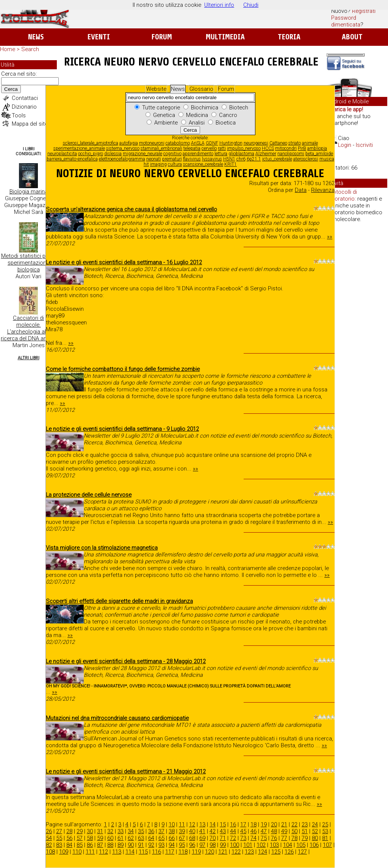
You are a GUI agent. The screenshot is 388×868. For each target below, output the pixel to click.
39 (182, 831)
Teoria (289, 37)
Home (8, 49)
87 (100, 845)
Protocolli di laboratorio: (342, 195)
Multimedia (225, 37)
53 (325, 831)
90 (131, 845)
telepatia (192, 148)
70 (213, 838)
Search (30, 49)
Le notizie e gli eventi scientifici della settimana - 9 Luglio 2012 (122, 429)
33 (120, 831)
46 (253, 831)
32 (110, 831)
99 (223, 845)
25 (325, 824)
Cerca (11, 89)
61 (120, 838)
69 (202, 838)
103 (274, 845)
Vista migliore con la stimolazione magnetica (102, 548)
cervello (209, 148)
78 (294, 838)
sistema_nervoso (123, 148)
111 (90, 852)
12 (192, 824)
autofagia (129, 143)
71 (223, 838)
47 (264, 831)
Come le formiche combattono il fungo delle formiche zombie (123, 369)
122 (236, 852)
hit (146, 164)
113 (117, 852)
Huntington (231, 143)
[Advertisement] (357, 344)
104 (288, 845)
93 (161, 845)
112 (103, 852)
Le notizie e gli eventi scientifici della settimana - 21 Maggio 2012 (126, 771)
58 (90, 838)
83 (59, 845)
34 (131, 831)
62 (131, 838)
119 (196, 852)
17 (243, 824)
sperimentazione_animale (79, 148)
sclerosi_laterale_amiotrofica (91, 143)
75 (264, 838)
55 (59, 838)
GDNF (212, 143)
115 (143, 852)
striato (295, 143)
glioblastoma (241, 154)
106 (314, 845)
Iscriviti (364, 145)
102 (261, 845)
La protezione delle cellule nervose (89, 495)
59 (100, 838)
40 (192, 831)
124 (263, 852)
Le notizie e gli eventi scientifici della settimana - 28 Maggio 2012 (126, 661)
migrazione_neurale (142, 154)
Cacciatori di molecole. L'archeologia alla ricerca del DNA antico (28, 328)
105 (301, 845)
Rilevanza (323, 190)
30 (90, 831)
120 (210, 852)
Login (345, 145)
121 (223, 852)
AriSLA (198, 143)
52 (315, 831)
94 (172, 845)
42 (213, 831)
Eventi (99, 37)
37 (161, 831)
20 (274, 824)
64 (151, 838)
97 (202, 845)
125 (276, 852)
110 (77, 852)
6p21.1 (254, 159)
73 (243, 838)
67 (182, 838)
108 (50, 852)
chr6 (241, 159)
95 (182, 845)
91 (141, 845)
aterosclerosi (306, 159)
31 (100, 831)
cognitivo (172, 154)
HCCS (268, 148)
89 (120, 845)
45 (243, 831)
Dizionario (24, 107)
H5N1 (229, 159)
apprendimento (198, 154)
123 (249, 852)
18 (253, 824)
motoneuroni (152, 143)
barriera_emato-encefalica (72, 159)
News (36, 37)
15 (223, 824)
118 (183, 852)
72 (233, 838)
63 (141, 838)
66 (172, 838)
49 (284, 831)
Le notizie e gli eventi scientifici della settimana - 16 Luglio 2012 (124, 262)
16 (233, 824)
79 (305, 838)
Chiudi (251, 5)
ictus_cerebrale (277, 159)
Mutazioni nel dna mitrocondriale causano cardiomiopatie (117, 718)
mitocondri (286, 148)
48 (274, 831)
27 (59, 831)
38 (172, 831)
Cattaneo (278, 143)
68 (192, 838)
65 (161, 838)
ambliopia (317, 148)
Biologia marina (29, 192)
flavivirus (192, 159)
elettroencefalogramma (122, 159)
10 (172, 824)
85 (80, 845)
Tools (19, 115)
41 (202, 831)
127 (302, 852)
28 (69, 831)
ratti (222, 148)
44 (233, 831)
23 (305, 824)
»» (330, 237)
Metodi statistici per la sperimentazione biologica (29, 263)
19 (264, 824)
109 (64, 852)
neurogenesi (256, 143)
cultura (175, 164)
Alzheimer (266, 154)
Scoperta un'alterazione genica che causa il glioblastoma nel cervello (131, 209)
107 (327, 845)
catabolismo (178, 143)
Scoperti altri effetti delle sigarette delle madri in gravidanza (119, 601)
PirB (302, 148)
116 (156, 852)
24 (315, 824)
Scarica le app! (345, 109)
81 (325, 838)
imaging (158, 164)
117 (170, 852)
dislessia (113, 154)
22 (294, 824)
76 (274, 838)
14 (213, 824)
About (352, 37)
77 (284, 838)
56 (69, 838)
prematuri (172, 159)
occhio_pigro (91, 154)
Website (156, 89)
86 (90, 845)
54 (49, 838)
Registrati (364, 11)
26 (49, 831)
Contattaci (25, 98)
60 (110, 838)
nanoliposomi (291, 154)
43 (223, 831)
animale (310, 143)
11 (182, 824)
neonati (154, 159)
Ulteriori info (219, 5)
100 (235, 845)
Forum (162, 37)
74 (253, 838)
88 (110, 845)
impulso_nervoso (244, 148)
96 (192, 845)
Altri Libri (29, 358)
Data (301, 190)
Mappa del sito (30, 124)
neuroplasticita (62, 154)
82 (49, 845)
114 (130, 852)
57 (80, 838)
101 (248, 845)
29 (80, 831)
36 (151, 831)
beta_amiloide (319, 154)
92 (151, 845)
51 (305, 831)
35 (141, 831)
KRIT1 (231, 164)
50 (294, 831)
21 (284, 824)
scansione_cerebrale (203, 164)
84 (69, 845)
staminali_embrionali (161, 148)
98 (213, 845)
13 (202, 824)
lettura (221, 154)
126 (289, 852)
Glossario (201, 89)
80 (315, 838)
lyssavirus (212, 159)
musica (327, 159)
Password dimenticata (346, 21)
